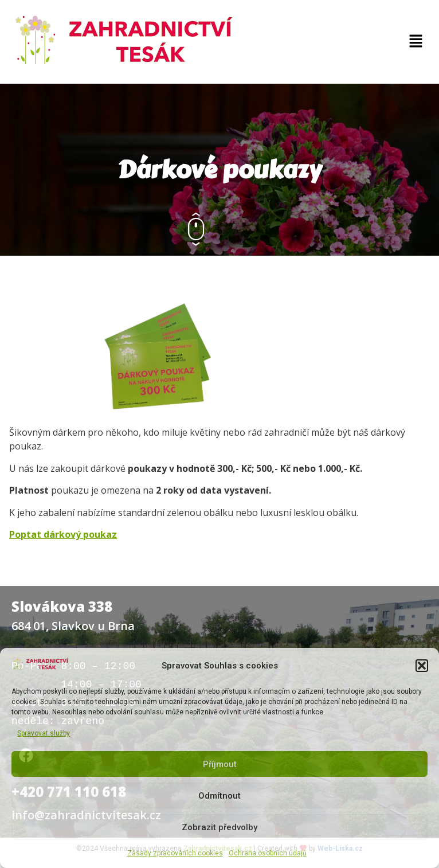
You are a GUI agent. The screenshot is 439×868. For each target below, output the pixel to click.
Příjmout (220, 764)
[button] (422, 666)
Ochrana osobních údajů (268, 853)
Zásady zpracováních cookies (175, 853)
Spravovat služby (44, 733)
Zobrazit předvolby (219, 827)
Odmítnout (219, 796)
